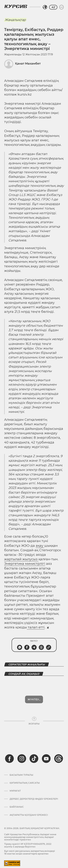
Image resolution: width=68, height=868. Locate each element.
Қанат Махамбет (28, 64)
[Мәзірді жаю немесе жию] (61, 7)
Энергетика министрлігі (25, 564)
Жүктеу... (34, 690)
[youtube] (46, 749)
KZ (53, 7)
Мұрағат (15, 781)
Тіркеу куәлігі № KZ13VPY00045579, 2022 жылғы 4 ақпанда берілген (28, 836)
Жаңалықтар (15, 20)
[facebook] (9, 749)
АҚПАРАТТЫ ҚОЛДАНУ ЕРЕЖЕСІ (29, 806)
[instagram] (22, 749)
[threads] (59, 749)
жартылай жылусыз (21, 559)
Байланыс (17, 798)
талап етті (36, 627)
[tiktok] (34, 749)
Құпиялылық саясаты (25, 774)
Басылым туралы (21, 766)
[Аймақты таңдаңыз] (45, 7)
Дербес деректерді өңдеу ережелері (34, 790)
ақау (40, 546)
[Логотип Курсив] (16, 6)
